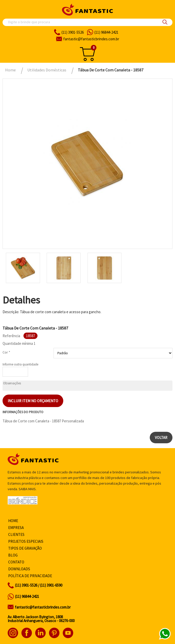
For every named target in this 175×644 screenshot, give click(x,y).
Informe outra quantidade (20, 364)
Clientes (16, 534)
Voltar (161, 438)
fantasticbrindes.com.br (91, 39)
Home (13, 521)
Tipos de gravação (25, 548)
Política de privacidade (30, 576)
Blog (13, 555)
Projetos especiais (26, 541)
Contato (16, 562)
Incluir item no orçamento (33, 401)
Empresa (16, 528)
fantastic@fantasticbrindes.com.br (43, 607)
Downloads (19, 569)
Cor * (6, 352)
